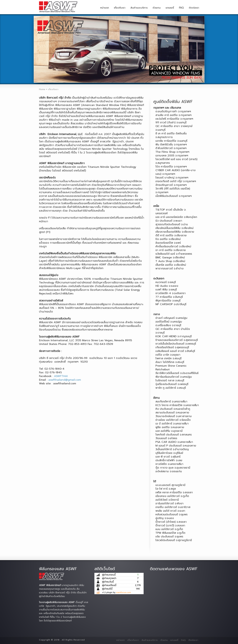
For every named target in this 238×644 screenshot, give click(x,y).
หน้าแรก (105, 8)
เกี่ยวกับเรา (120, 8)
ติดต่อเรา (194, 8)
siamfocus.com (124, 592)
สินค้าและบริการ (139, 8)
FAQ (181, 8)
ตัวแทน (157, 8)
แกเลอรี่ (170, 8)
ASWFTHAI (61, 376)
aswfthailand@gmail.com (65, 380)
